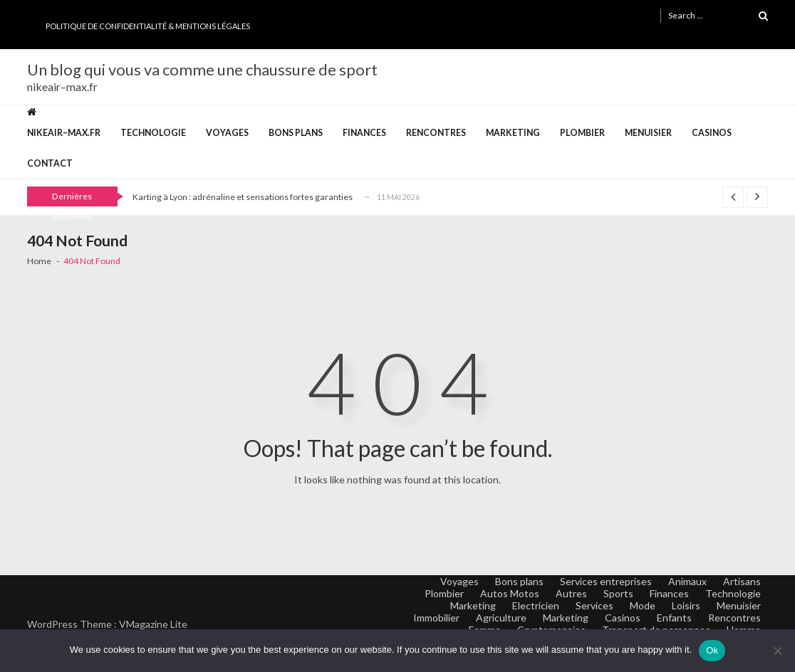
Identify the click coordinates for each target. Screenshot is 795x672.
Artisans (742, 581)
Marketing (513, 133)
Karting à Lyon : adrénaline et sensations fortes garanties (243, 197)
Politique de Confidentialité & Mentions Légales (148, 26)
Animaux (687, 581)
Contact (50, 163)
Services (594, 605)
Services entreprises (606, 581)
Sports (618, 593)
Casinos (712, 133)
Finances (364, 133)
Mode (643, 605)
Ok (712, 650)
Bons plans (296, 133)
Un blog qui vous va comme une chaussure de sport (202, 70)
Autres (571, 593)
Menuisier (648, 133)
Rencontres (436, 133)
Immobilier (436, 618)
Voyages (227, 133)
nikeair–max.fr (64, 133)
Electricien (536, 605)
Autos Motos (510, 593)
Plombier (582, 133)
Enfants (674, 618)
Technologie (153, 133)
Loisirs (686, 605)
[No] (777, 651)
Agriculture (501, 618)
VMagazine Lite (153, 624)
